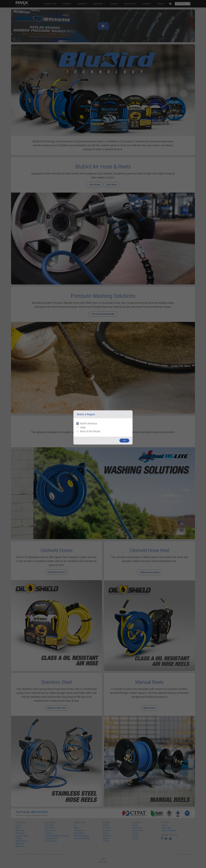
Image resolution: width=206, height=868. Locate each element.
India (83, 427)
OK (124, 441)
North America (89, 423)
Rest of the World (90, 431)
